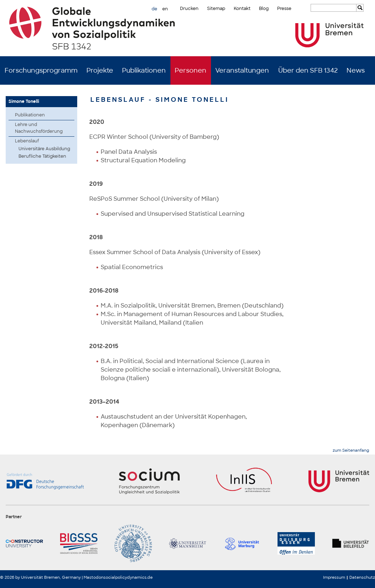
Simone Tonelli (24, 101)
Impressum (334, 577)
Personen (191, 70)
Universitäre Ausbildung (44, 149)
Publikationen (144, 70)
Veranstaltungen (242, 70)
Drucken (189, 9)
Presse (284, 9)
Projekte (100, 70)
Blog (264, 9)
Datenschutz (362, 577)
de (154, 9)
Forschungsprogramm (41, 70)
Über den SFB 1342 (308, 70)
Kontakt (242, 9)
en (165, 9)
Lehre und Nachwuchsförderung (39, 128)
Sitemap (216, 9)
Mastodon (94, 577)
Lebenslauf (27, 141)
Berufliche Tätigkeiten (42, 156)
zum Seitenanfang (351, 450)
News (356, 70)
